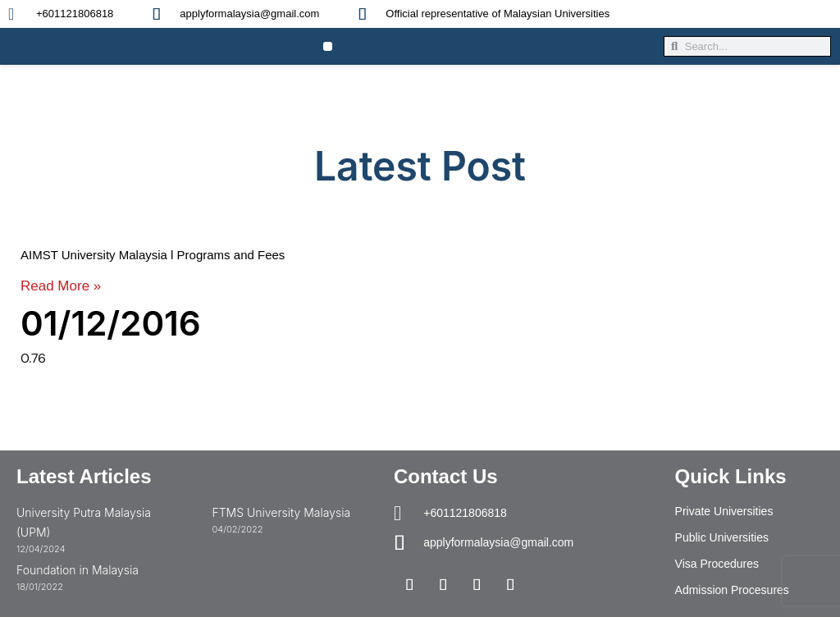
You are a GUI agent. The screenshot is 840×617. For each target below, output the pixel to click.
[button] (328, 46)
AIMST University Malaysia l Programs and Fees (153, 255)
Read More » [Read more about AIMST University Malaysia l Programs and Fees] (61, 286)
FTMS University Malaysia (281, 512)
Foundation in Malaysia (78, 570)
